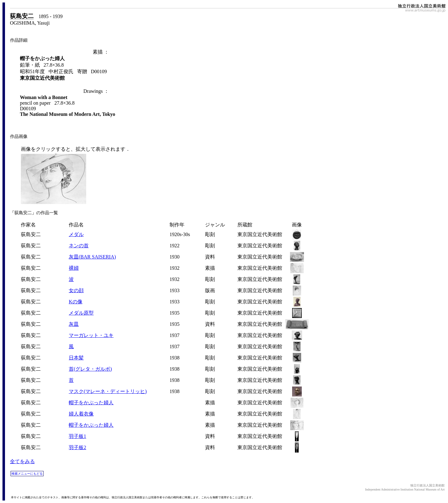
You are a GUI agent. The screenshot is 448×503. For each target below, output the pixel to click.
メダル (76, 234)
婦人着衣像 (81, 414)
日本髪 (76, 358)
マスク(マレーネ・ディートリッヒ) (108, 391)
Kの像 (76, 302)
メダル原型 (81, 313)
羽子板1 (77, 436)
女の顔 (76, 290)
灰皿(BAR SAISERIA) (92, 257)
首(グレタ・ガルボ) (90, 369)
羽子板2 (77, 447)
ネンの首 (79, 246)
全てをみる (22, 461)
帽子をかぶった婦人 (91, 403)
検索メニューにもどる (27, 474)
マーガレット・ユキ (91, 335)
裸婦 (74, 268)
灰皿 (74, 324)
